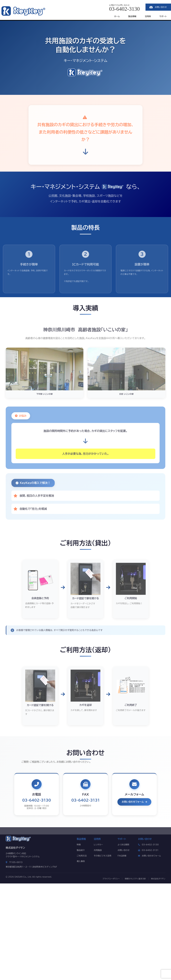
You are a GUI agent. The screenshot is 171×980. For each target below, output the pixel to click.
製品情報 (132, 16)
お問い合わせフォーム (134, 805)
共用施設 (98, 852)
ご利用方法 (82, 858)
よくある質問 (123, 846)
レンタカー (98, 846)
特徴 (79, 846)
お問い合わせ (161, 7)
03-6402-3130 (37, 803)
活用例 (148, 16)
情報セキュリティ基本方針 (135, 880)
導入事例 (81, 863)
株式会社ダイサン (158, 880)
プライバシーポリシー (111, 880)
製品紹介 (81, 852)
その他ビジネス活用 (103, 858)
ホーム (117, 16)
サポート (163, 16)
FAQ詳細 (122, 858)
